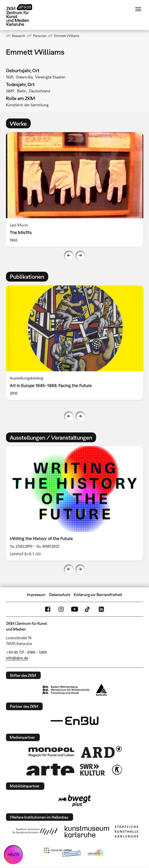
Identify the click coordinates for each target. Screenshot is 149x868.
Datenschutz (60, 595)
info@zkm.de (17, 658)
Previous (69, 255)
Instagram (61, 609)
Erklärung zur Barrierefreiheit (98, 595)
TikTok (88, 609)
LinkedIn (101, 609)
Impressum (36, 595)
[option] (75, 189)
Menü (138, 9)
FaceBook (48, 609)
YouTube (74, 609)
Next (80, 255)
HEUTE (14, 855)
